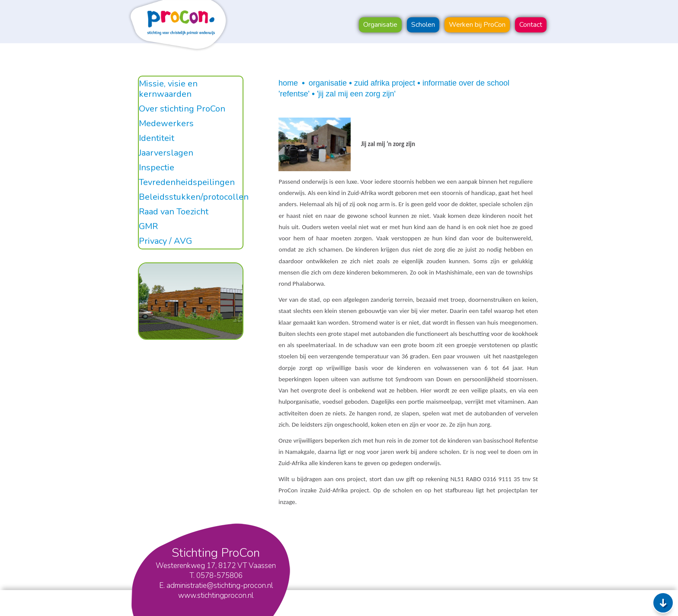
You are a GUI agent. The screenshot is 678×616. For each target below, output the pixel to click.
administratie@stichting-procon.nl (220, 586)
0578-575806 (219, 576)
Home (288, 83)
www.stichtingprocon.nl (216, 595)
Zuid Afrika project (385, 83)
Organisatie (328, 83)
